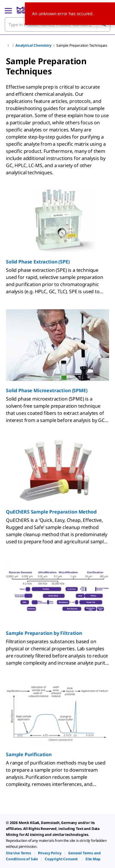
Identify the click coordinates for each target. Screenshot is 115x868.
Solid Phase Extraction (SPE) (38, 262)
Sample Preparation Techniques (82, 45)
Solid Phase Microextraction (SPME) (47, 390)
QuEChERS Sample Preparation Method (51, 512)
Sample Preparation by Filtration (44, 633)
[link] (19, 853)
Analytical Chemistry (33, 45)
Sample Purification (29, 754)
